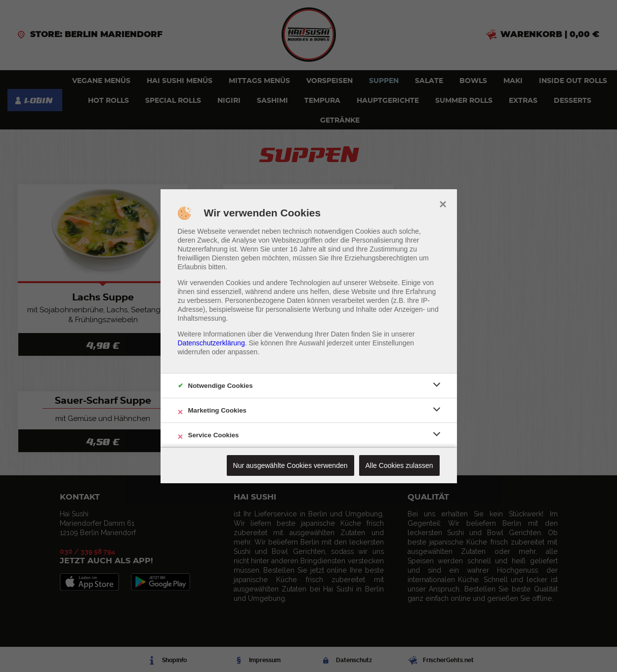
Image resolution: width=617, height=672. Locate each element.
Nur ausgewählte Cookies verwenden (290, 465)
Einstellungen (393, 343)
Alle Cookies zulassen (399, 465)
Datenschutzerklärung (211, 343)
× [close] (443, 203)
